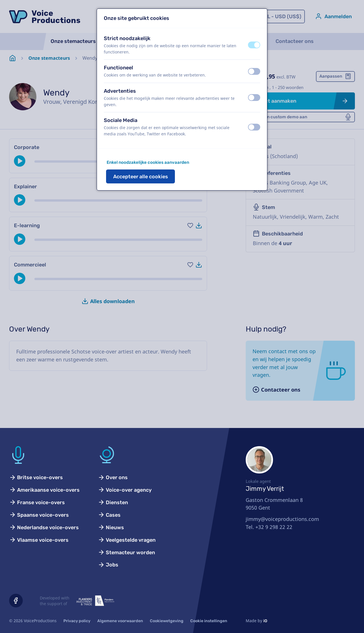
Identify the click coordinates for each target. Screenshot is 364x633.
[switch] (254, 45)
